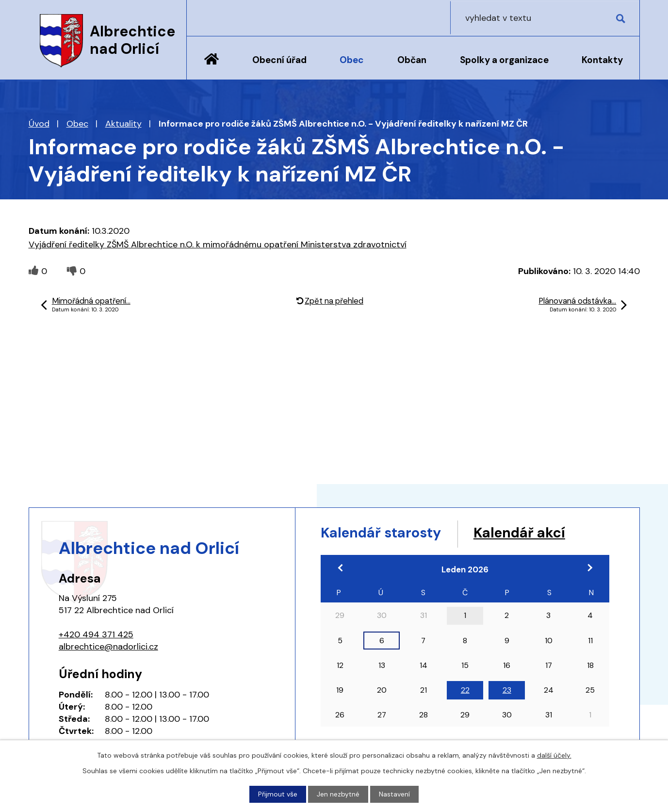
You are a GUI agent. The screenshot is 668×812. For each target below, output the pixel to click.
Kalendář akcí (530, 533)
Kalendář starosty (385, 533)
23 (507, 691)
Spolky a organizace (504, 60)
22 (465, 691)
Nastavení (394, 794)
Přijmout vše (278, 794)
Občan (412, 60)
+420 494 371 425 (96, 634)
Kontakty (602, 60)
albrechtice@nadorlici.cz (108, 647)
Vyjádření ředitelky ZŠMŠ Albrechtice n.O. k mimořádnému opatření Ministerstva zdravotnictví (218, 244)
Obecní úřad (279, 60)
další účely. (554, 755)
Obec (352, 60)
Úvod (212, 66)
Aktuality (123, 124)
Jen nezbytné (338, 794)
